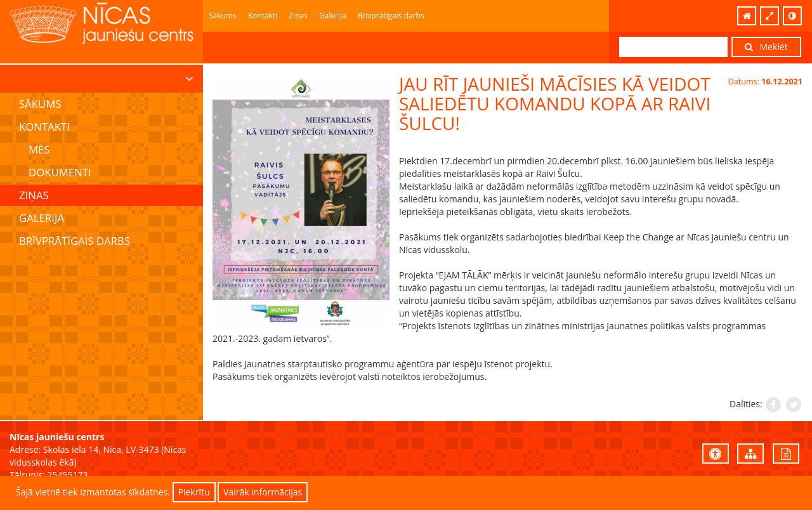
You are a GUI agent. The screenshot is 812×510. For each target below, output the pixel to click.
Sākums (223, 16)
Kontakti (263, 16)
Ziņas (298, 16)
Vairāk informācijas (263, 492)
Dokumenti (60, 172)
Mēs (39, 149)
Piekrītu (194, 492)
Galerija (333, 16)
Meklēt (766, 47)
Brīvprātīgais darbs (391, 16)
